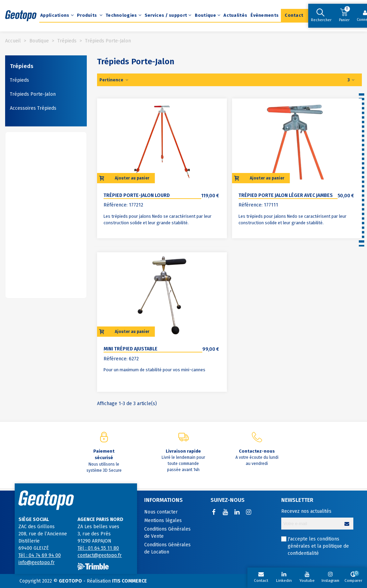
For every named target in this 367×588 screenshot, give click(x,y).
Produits (87, 15)
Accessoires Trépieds (33, 108)
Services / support (166, 15)
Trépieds (22, 66)
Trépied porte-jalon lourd (137, 195)
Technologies (121, 15)
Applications (55, 15)
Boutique (205, 15)
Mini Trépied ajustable (131, 349)
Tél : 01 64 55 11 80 (98, 548)
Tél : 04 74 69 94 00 (40, 555)
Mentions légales (163, 520)
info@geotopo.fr (37, 563)
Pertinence (114, 80)
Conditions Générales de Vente (167, 533)
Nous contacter (161, 512)
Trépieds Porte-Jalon (33, 94)
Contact (294, 15)
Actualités (235, 15)
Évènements (264, 15)
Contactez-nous (257, 451)
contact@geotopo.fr (100, 555)
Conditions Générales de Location (167, 548)
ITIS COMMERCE (130, 581)
